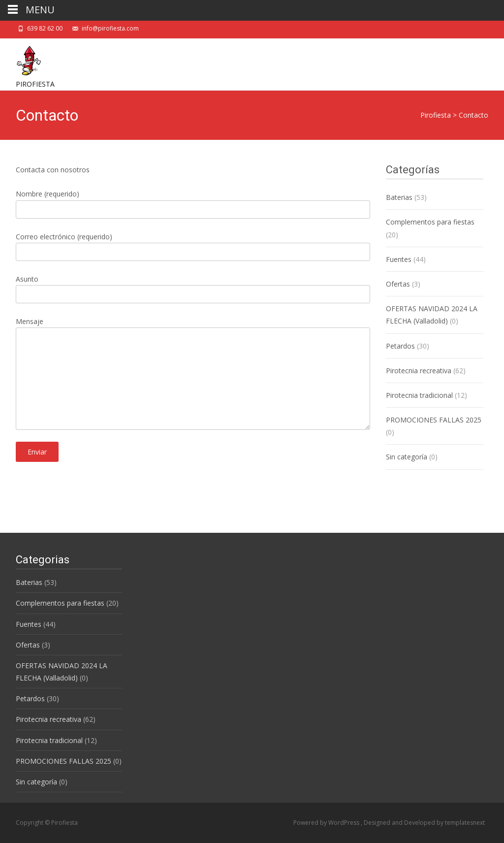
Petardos (400, 346)
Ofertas (398, 284)
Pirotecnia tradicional (419, 395)
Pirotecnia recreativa (419, 371)
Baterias (399, 197)
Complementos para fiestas (430, 222)
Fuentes (399, 259)
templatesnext (465, 823)
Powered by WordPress (327, 823)
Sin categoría (407, 457)
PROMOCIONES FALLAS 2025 (434, 420)
